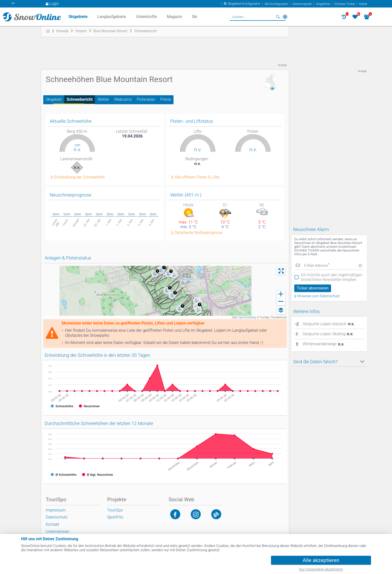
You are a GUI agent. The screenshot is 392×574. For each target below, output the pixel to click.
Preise (166, 99)
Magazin (174, 17)
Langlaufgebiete (111, 17)
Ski (194, 17)
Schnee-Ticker (345, 4)
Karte (363, 4)
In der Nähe (285, 17)
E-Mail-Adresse (317, 266)
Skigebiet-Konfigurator (244, 4)
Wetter (103, 99)
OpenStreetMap (247, 317)
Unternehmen (58, 532)
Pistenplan (146, 99)
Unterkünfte (146, 17)
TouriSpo (115, 510)
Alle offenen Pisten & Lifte (197, 177)
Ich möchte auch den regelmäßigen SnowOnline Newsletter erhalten (332, 277)
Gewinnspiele (302, 4)
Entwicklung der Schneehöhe (79, 177)
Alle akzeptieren (321, 560)
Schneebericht (80, 99)
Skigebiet (54, 99)
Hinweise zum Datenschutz (318, 296)
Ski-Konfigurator (276, 4)
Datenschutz (57, 517)
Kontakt (52, 524)
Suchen (278, 17)
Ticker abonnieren (313, 288)
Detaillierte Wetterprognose (199, 233)
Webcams (123, 99)
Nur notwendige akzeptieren (321, 569)
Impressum (56, 510)
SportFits (115, 517)
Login (54, 4)
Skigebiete (78, 17)
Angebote (323, 4)
